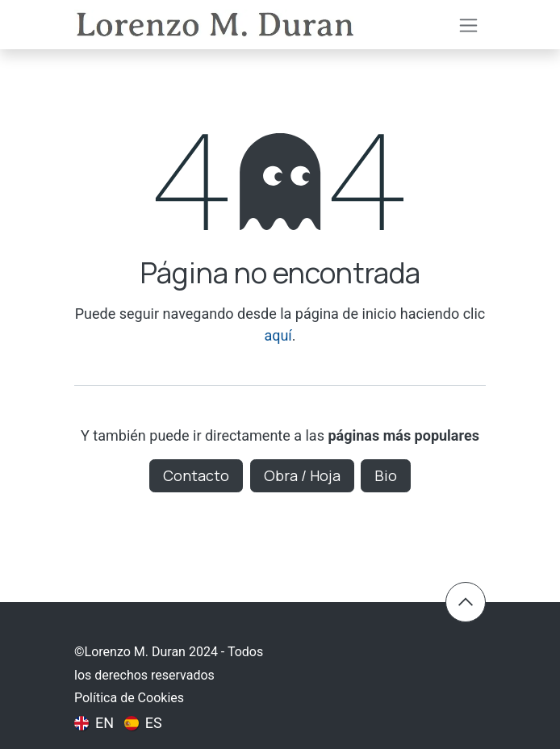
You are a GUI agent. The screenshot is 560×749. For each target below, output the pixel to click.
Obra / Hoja (302, 475)
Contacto (196, 475)
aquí (278, 335)
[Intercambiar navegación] (468, 25)
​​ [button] (466, 602)
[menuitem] (94, 722)
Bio (386, 475)
